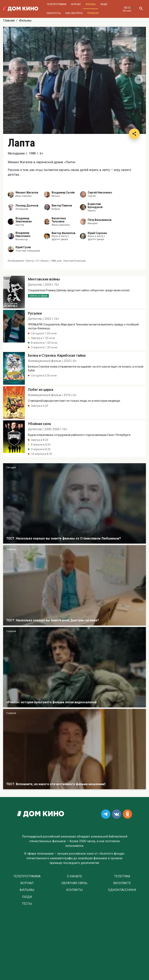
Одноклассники (122, 890)
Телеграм (122, 876)
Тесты (27, 904)
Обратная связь (74, 883)
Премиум (93, 13)
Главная (9, 20)
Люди (104, 4)
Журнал (76, 4)
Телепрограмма (57, 4)
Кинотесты (54, 13)
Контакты (74, 890)
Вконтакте (122, 883)
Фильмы (91, 4)
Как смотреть (74, 13)
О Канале (74, 876)
